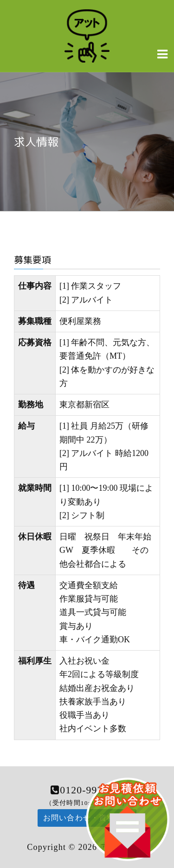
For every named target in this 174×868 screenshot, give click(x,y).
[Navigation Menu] (162, 54)
